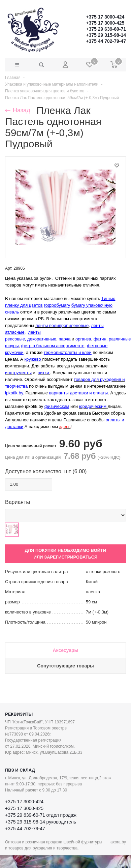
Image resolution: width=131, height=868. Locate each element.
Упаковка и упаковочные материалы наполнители (52, 84)
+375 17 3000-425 (105, 23)
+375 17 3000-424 (105, 17)
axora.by (118, 842)
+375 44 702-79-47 (106, 41)
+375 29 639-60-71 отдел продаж (41, 815)
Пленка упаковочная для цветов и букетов (45, 91)
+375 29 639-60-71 (106, 29)
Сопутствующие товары (65, 666)
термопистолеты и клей (68, 352)
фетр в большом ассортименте (53, 346)
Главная (13, 78)
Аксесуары (65, 650)
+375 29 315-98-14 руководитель (41, 822)
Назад (18, 110)
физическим (57, 406)
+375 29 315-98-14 (106, 35)
